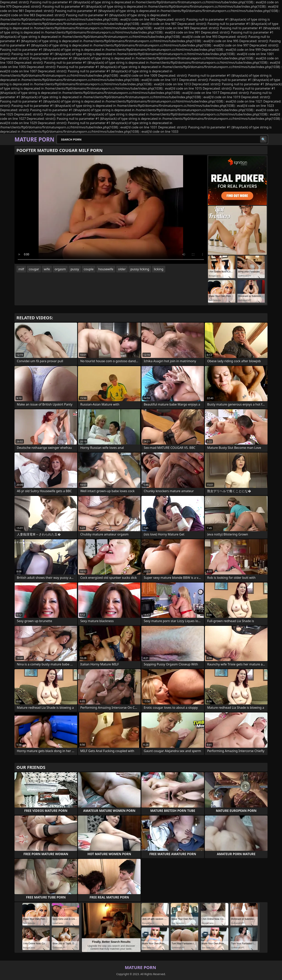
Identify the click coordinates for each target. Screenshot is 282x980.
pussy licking (140, 269)
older (122, 269)
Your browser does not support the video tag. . (111, 210)
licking (159, 269)
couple (89, 269)
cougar (34, 269)
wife (47, 269)
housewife (106, 269)
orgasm (60, 269)
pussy (75, 269)
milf (21, 269)
